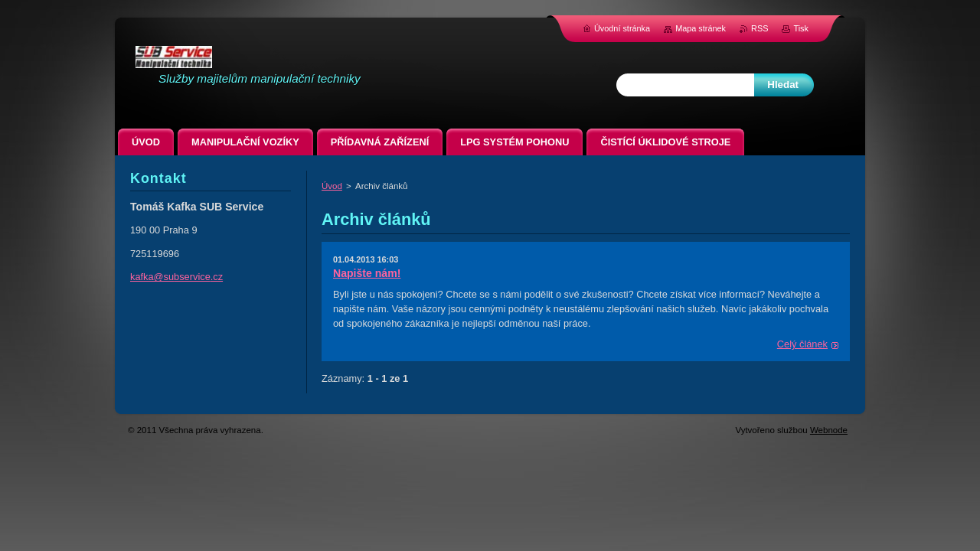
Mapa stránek (701, 28)
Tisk (801, 28)
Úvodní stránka (622, 28)
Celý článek (802, 344)
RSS (759, 28)
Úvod (332, 186)
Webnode (829, 430)
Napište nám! (367, 273)
